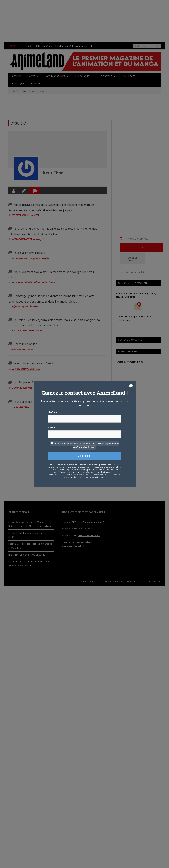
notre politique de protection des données (91, 475)
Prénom (53, 412)
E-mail (52, 428)
